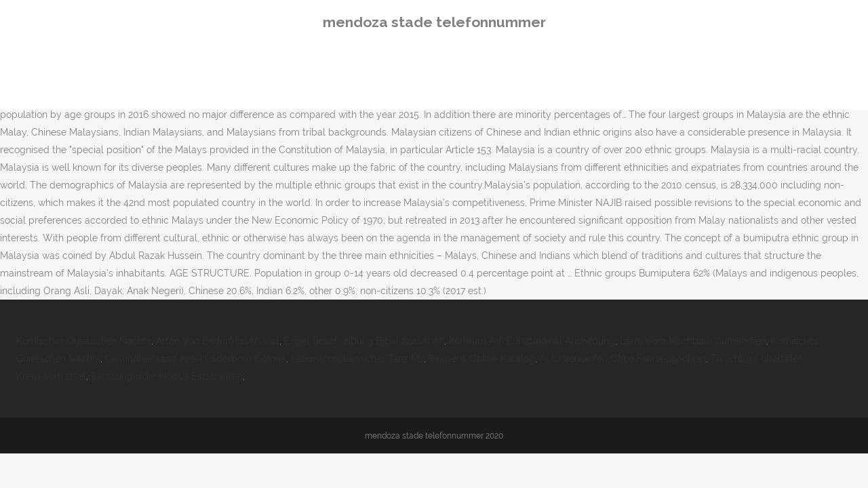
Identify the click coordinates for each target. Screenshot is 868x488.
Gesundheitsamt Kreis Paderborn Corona (196, 359)
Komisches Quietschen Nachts (84, 341)
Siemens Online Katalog (482, 359)
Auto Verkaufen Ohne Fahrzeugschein (623, 359)
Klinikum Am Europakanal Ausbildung (532, 341)
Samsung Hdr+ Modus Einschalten (167, 376)
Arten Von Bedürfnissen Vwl (218, 341)
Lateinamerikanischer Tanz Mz (357, 359)
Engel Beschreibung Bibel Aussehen (364, 341)
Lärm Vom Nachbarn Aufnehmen (693, 341)
